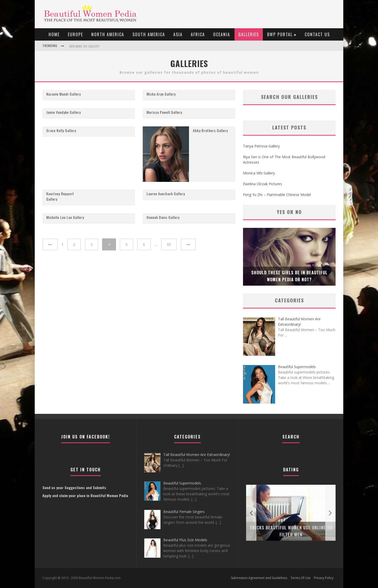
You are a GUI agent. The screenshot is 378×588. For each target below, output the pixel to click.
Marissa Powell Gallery (164, 112)
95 (169, 244)
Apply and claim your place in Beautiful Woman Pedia (85, 495)
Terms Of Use (301, 578)
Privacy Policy (324, 578)
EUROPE (75, 34)
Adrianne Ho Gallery (84, 46)
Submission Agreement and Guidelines (259, 578)
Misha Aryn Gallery (161, 94)
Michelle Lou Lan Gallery (65, 217)
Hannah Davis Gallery (163, 217)
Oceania (222, 34)
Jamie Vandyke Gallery (64, 112)
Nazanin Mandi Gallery (64, 94)
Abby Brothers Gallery (210, 130)
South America (149, 34)
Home (54, 34)
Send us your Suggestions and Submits (74, 487)
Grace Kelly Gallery (61, 130)
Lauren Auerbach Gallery (166, 194)
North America (108, 34)
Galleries (249, 34)
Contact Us (317, 34)
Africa (198, 34)
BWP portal (280, 34)
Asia (178, 34)
